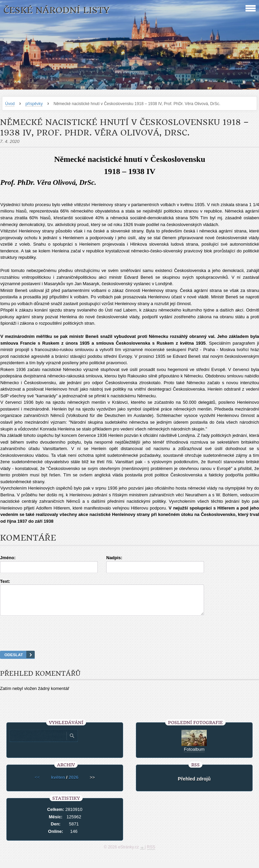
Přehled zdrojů (194, 785)
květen (58, 783)
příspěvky (34, 104)
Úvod (10, 104)
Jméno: (8, 558)
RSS (151, 853)
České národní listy (56, 10)
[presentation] (129, 642)
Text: (5, 581)
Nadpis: (114, 558)
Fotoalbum (194, 755)
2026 (74, 783)
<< (37, 783)
